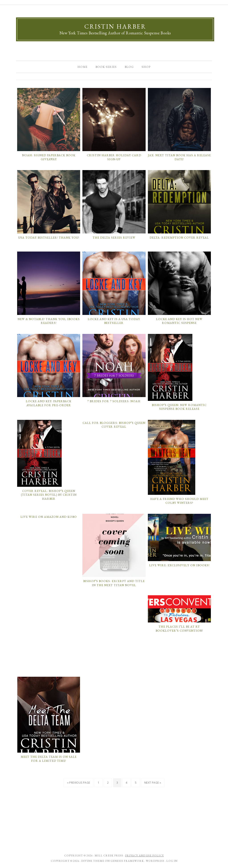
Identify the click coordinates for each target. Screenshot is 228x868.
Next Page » (153, 783)
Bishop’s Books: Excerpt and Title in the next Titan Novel (114, 583)
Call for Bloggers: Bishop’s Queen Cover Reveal (114, 425)
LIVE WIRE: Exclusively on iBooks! (179, 565)
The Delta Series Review (114, 238)
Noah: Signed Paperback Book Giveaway (49, 157)
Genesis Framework (127, 861)
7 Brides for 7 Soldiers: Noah (114, 401)
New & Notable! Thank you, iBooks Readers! (49, 321)
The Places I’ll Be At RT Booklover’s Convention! (179, 629)
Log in (172, 861)
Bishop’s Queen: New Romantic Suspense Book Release (179, 407)
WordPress (155, 861)
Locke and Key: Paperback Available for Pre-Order (49, 403)
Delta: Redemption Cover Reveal (179, 238)
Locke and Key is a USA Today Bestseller (114, 321)
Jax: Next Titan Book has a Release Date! (179, 157)
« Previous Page (79, 783)
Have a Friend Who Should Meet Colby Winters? (179, 501)
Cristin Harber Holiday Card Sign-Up (114, 157)
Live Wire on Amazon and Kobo (49, 517)
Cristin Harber (115, 26)
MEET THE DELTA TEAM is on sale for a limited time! (49, 759)
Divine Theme (93, 861)
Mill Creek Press (109, 856)
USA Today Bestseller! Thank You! (49, 238)
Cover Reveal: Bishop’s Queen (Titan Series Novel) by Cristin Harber (49, 495)
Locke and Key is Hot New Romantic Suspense (179, 321)
